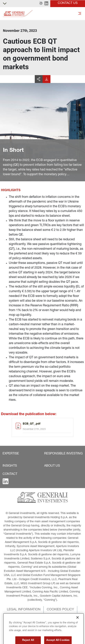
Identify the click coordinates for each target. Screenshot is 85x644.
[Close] (78, 626)
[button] (41, 4)
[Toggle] (80, 14)
